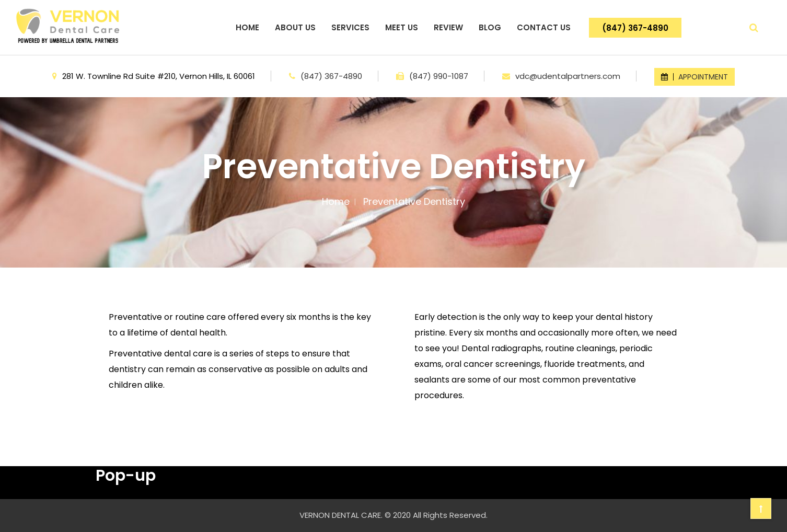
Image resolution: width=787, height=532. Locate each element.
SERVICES (350, 27)
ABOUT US (295, 27)
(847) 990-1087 (439, 76)
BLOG (490, 27)
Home (336, 201)
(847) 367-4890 (635, 28)
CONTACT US (544, 27)
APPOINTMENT (695, 77)
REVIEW (448, 27)
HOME (247, 27)
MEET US (402, 27)
